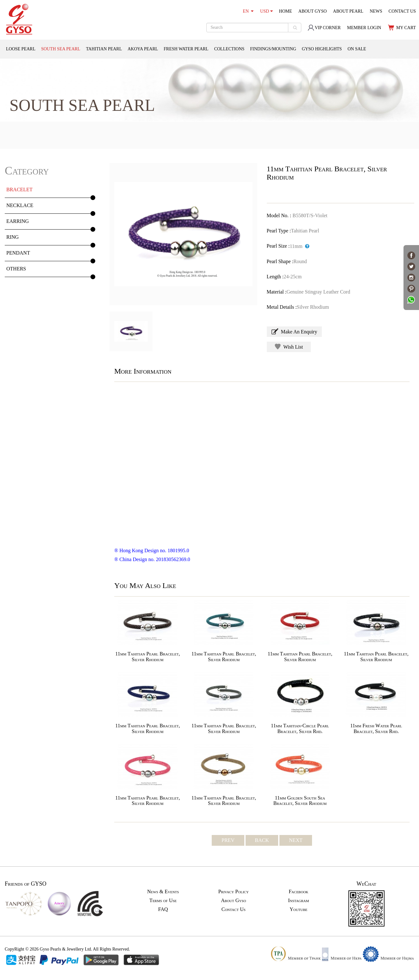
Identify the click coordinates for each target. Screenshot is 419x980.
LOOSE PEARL (21, 49)
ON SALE (357, 49)
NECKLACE (20, 205)
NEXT (296, 840)
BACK (262, 840)
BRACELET (19, 190)
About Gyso (233, 900)
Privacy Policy (234, 891)
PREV (228, 840)
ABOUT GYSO (313, 11)
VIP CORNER (324, 28)
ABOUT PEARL (348, 11)
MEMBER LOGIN (364, 28)
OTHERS (16, 269)
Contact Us (234, 909)
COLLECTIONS (229, 49)
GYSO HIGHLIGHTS (322, 49)
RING (13, 237)
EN (248, 11)
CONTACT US (402, 11)
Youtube (298, 909)
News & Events (163, 891)
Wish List (289, 347)
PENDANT (18, 253)
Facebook (298, 891)
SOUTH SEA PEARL (61, 49)
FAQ (163, 909)
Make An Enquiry (294, 331)
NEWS (376, 11)
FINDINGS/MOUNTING (273, 49)
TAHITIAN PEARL (104, 49)
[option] (183, 234)
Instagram (298, 900)
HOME (286, 11)
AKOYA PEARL (143, 49)
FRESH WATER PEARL (186, 49)
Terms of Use (163, 900)
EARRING (18, 221)
